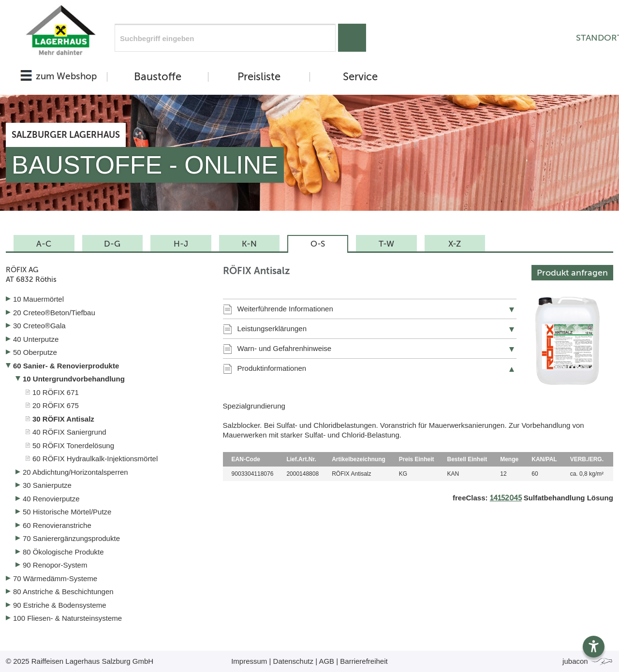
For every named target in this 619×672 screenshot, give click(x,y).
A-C (44, 244)
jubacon (588, 661)
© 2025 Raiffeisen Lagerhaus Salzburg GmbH (80, 661)
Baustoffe (158, 77)
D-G (112, 244)
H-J (181, 244)
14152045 (506, 498)
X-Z (455, 244)
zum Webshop (66, 76)
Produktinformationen (272, 368)
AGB (326, 661)
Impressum (249, 661)
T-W (386, 244)
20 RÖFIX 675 (56, 405)
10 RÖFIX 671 (56, 392)
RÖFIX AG (107, 275)
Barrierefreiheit (364, 661)
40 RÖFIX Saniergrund (69, 432)
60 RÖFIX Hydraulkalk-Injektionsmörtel (95, 459)
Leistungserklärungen (272, 329)
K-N (249, 244)
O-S (318, 244)
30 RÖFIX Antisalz (63, 419)
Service (360, 77)
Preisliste (259, 77)
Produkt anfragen (572, 273)
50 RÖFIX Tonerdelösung (73, 446)
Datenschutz (293, 661)
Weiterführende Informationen (285, 309)
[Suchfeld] (225, 38)
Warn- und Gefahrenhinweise (285, 348)
